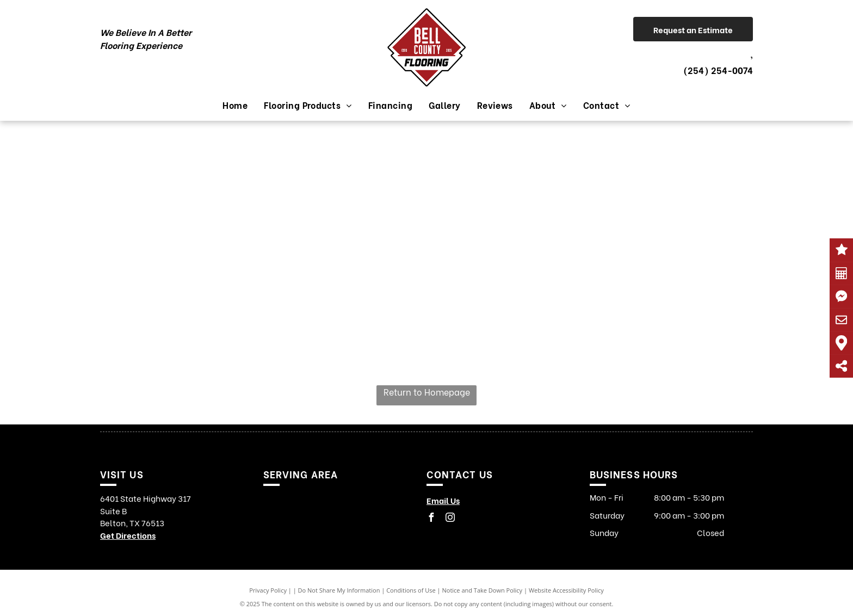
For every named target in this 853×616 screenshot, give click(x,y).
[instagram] (450, 519)
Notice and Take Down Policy (483, 590)
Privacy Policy (268, 590)
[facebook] (431, 519)
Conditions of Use (411, 590)
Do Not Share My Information (339, 590)
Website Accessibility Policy (566, 590)
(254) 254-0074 (718, 70)
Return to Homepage (427, 392)
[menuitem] (235, 105)
